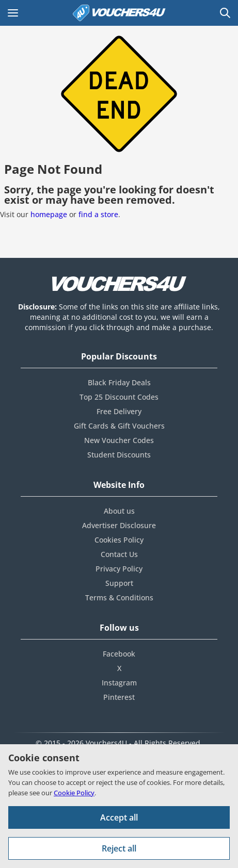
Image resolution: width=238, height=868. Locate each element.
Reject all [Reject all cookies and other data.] (119, 848)
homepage (49, 214)
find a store (98, 214)
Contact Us (119, 554)
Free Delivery (119, 411)
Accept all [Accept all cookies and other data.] (119, 817)
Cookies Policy (119, 540)
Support (119, 583)
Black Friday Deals (119, 382)
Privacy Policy (119, 569)
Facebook (119, 654)
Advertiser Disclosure (119, 525)
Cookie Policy (74, 793)
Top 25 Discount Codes (119, 397)
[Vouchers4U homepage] (119, 13)
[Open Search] (225, 13)
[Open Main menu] (13, 13)
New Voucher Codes (119, 440)
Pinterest (119, 697)
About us (119, 511)
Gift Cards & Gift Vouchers (119, 426)
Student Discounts (119, 455)
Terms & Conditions (119, 597)
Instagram (119, 683)
